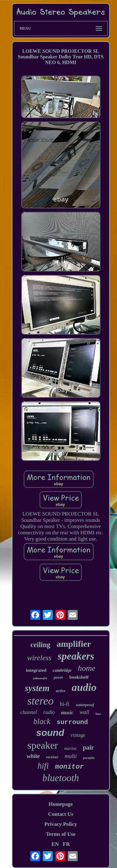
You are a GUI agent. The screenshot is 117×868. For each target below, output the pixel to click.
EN (55, 844)
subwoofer (40, 678)
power (58, 677)
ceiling (40, 645)
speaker (43, 745)
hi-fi (65, 704)
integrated (36, 670)
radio (49, 712)
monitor (69, 767)
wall (84, 712)
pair (88, 747)
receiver (52, 757)
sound (50, 733)
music (67, 713)
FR (66, 844)
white (33, 756)
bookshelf (79, 677)
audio (84, 687)
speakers (76, 656)
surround (72, 722)
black (42, 721)
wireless (39, 658)
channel (29, 712)
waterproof (85, 705)
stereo (41, 701)
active (61, 691)
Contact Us (61, 814)
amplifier (74, 644)
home (87, 668)
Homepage (61, 804)
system (37, 688)
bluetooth (61, 778)
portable (89, 758)
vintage (78, 735)
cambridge (62, 670)
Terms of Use (61, 834)
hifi (43, 766)
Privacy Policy (61, 824)
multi (71, 756)
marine (71, 748)
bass (98, 714)
